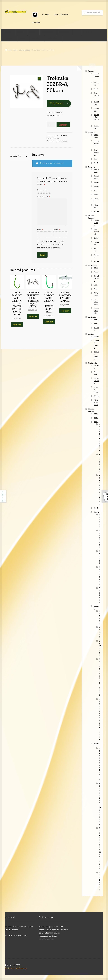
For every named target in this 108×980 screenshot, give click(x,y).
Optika (96, 512)
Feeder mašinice (96, 143)
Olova (96, 289)
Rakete (96, 396)
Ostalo (96, 163)
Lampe (100, 632)
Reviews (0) (16, 156)
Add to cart (63, 125)
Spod (96, 89)
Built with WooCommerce (16, 968)
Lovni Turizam (61, 15)
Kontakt (36, 23)
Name (40, 230)
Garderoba (9, 38)
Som (95, 159)
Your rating (43, 190)
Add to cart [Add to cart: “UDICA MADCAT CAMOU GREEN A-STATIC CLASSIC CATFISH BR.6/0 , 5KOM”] (17, 324)
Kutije (96, 238)
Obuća (96, 324)
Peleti (96, 194)
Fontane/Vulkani (96, 381)
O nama (46, 15)
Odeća (96, 319)
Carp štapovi (96, 95)
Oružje (96, 422)
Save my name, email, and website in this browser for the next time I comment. (51, 245)
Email (57, 230)
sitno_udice (25, 50)
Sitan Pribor (64, 32)
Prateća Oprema (47, 32)
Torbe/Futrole (96, 223)
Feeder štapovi (96, 76)
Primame (32, 32)
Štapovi (8, 32)
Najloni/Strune (96, 278)
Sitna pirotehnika (96, 402)
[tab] (19, 157)
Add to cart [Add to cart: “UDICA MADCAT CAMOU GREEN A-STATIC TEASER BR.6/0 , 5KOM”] (49, 322)
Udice (96, 268)
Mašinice (20, 32)
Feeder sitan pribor (96, 311)
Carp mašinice (96, 152)
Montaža (100, 595)
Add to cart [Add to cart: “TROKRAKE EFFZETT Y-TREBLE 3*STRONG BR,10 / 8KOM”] (33, 316)
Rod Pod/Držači (96, 232)
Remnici (100, 648)
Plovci (96, 272)
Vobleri (96, 336)
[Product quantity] (51, 125)
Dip (95, 190)
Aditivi (96, 186)
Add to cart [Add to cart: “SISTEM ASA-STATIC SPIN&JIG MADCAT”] (65, 311)
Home (10, 50)
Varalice (22, 38)
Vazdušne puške (100, 490)
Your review (44, 197)
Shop (15, 50)
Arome (96, 182)
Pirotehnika (36, 38)
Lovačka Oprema (52, 38)
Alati (95, 285)
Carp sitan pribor (96, 302)
